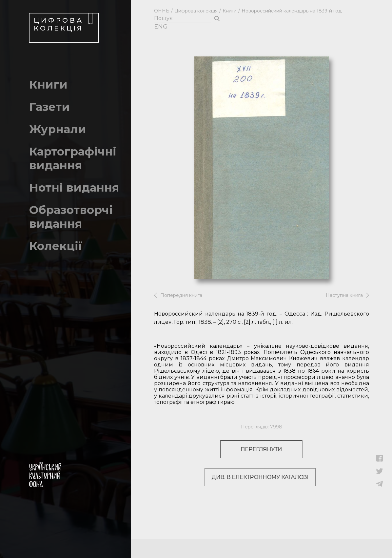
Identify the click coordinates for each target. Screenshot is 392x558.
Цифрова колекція (196, 11)
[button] (380, 460)
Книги (230, 11)
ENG (157, 27)
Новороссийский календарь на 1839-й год (292, 11)
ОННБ (162, 11)
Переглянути (250, 449)
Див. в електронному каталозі (243, 477)
